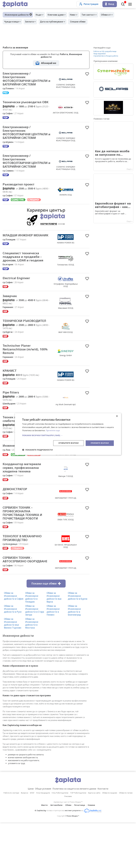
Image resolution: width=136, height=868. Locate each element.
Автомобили (56, 851)
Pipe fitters (12, 425)
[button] (68, 435)
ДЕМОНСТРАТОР (17, 528)
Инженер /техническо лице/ (22, 482)
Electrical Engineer (18, 305)
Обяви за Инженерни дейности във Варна (54, 643)
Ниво (76, 15)
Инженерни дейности (17, 15)
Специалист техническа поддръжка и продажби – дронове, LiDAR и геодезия (26, 282)
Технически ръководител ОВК (25, 110)
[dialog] (68, 434)
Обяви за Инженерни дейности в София (14, 641)
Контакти (107, 834)
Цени (26, 834)
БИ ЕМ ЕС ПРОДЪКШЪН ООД (66, 586)
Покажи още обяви (46, 629)
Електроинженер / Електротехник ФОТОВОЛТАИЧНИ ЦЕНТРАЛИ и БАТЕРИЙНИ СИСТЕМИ (24, 82)
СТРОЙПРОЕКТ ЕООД (66, 490)
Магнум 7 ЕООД (66, 514)
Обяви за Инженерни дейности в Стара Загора (35, 656)
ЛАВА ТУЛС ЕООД (66, 559)
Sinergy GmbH (66, 387)
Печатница (80, 851)
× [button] (117, 416)
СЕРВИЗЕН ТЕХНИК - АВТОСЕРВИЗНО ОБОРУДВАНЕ (20, 603)
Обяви (68, 851)
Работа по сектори (11, 838)
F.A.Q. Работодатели (60, 838)
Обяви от (112, 15)
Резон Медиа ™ (73, 862)
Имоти (43, 851)
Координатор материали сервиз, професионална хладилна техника (25, 506)
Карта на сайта (94, 838)
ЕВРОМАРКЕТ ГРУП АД (66, 537)
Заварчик (11, 323)
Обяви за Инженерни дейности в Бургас (78, 641)
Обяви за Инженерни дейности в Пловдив (32, 643)
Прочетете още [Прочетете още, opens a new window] (53, 430)
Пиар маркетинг (100, 54)
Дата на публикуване (55, 22)
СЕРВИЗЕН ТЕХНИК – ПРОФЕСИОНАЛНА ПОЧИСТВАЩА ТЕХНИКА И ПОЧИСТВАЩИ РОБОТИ (25, 552)
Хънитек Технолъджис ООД (66, 460)
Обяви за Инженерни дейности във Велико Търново (13, 669)
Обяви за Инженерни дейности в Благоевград (74, 656)
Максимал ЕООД (66, 335)
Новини (93, 851)
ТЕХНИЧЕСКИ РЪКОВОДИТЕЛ (16, 350)
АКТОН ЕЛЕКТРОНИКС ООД (66, 120)
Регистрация (89, 4)
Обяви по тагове (126, 838)
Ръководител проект (21, 205)
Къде (39, 15)
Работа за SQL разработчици (105, 51)
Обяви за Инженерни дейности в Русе (13, 654)
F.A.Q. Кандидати (43, 838)
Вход (110, 4)
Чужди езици (12, 22)
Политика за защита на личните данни (75, 834)
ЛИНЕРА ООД (66, 215)
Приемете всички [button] (99, 443)
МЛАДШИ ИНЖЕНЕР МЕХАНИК (20, 258)
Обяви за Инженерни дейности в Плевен (53, 656)
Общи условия (40, 834)
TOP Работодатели (78, 838)
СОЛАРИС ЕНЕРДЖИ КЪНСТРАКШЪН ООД (66, 89)
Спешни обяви (82, 22)
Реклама (68, 842)
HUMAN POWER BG (66, 266)
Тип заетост (93, 15)
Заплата (31, 22)
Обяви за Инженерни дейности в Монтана (32, 669)
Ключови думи (58, 15)
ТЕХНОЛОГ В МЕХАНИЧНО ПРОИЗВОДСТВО (25, 578)
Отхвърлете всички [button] (66, 443)
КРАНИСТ (11, 403)
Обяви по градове (110, 838)
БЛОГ (32, 838)
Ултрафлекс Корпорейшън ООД (66, 312)
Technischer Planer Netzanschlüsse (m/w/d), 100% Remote (23, 381)
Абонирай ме (49, 63)
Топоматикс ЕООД (66, 291)
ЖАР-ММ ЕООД (66, 361)
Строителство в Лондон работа (106, 56)
